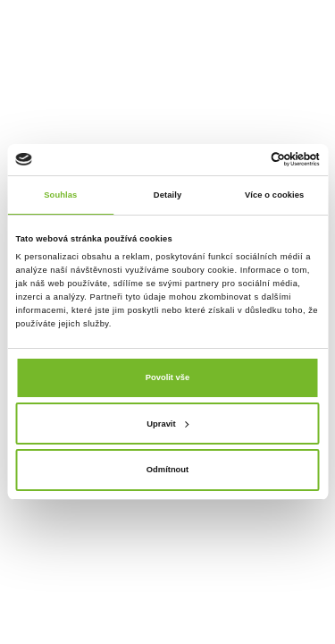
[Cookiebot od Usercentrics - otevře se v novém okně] (243, 159)
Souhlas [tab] (60, 195)
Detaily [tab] (167, 195)
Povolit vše (167, 377)
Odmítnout (167, 470)
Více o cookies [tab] (274, 195)
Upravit (167, 424)
